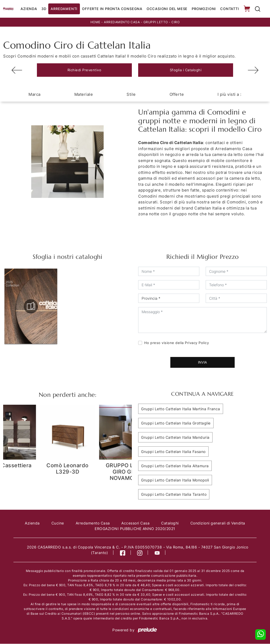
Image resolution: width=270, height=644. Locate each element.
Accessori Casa (136, 523)
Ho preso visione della (177, 343)
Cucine (57, 523)
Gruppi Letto (156, 22)
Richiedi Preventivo (85, 70)
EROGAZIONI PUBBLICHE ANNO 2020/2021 (135, 529)
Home (95, 22)
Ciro (175, 22)
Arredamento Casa (122, 22)
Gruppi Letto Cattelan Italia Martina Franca (181, 409)
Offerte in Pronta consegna (112, 9)
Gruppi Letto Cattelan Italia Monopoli (175, 480)
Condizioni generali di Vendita (218, 523)
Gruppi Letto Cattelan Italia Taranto (174, 495)
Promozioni (204, 9)
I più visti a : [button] (230, 95)
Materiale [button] (84, 95)
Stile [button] (131, 95)
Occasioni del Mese (167, 9)
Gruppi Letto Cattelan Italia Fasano (173, 452)
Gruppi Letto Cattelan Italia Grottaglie (176, 423)
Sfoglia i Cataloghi (186, 70)
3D (44, 9)
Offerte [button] (177, 95)
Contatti (230, 9)
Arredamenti (64, 9)
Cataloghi (170, 523)
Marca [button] (35, 95)
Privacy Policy (197, 343)
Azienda (29, 9)
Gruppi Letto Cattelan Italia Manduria (175, 438)
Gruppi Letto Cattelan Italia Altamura (175, 466)
